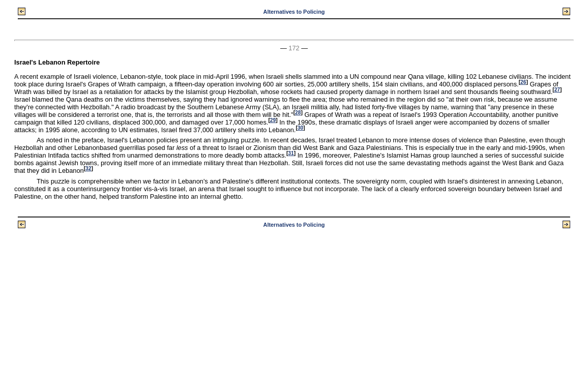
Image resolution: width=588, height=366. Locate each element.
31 (291, 153)
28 (298, 113)
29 (273, 120)
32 (88, 169)
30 (300, 128)
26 (523, 82)
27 (557, 90)
